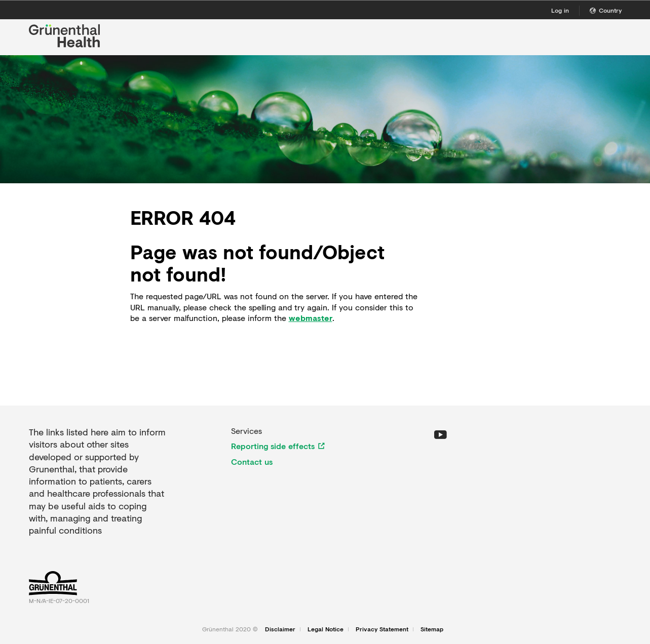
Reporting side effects (273, 446)
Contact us (252, 462)
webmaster (311, 318)
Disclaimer (280, 629)
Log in (560, 10)
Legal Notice (326, 629)
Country (606, 10)
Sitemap (432, 629)
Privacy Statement (382, 629)
